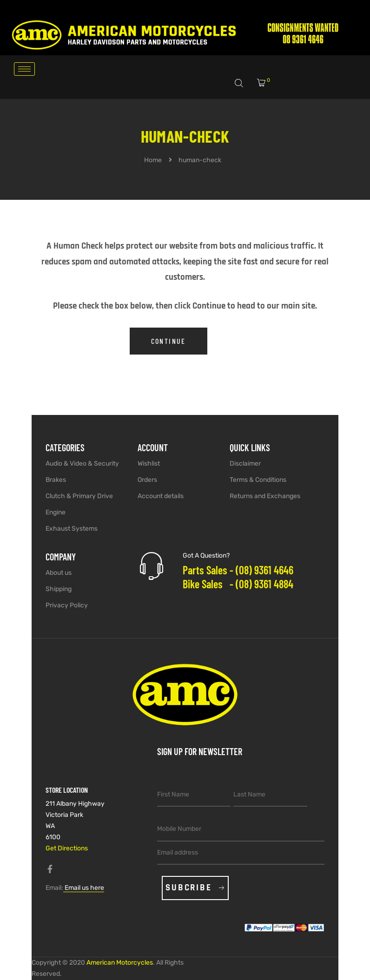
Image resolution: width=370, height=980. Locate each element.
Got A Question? (206, 556)
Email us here (84, 888)
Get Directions (67, 848)
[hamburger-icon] (24, 69)
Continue (168, 341)
